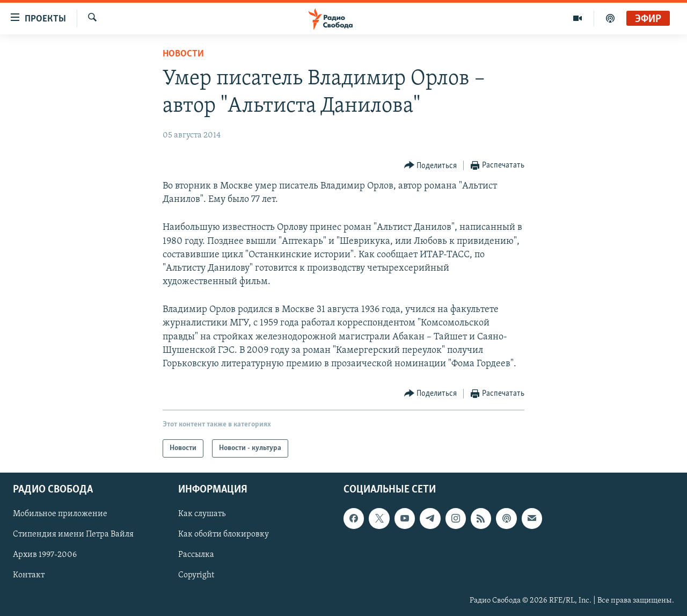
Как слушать (202, 514)
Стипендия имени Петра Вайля (73, 535)
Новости (183, 54)
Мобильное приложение (60, 514)
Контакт (29, 576)
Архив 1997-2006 (45, 555)
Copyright (196, 576)
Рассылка (196, 555)
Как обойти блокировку (224, 535)
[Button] (431, 166)
